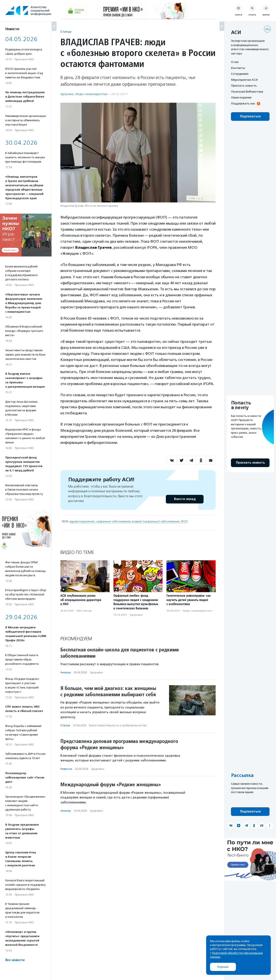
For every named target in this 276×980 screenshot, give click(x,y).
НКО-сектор (84, 611)
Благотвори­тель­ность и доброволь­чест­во (118, 725)
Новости (66, 769)
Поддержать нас (243, 103)
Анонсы (66, 672)
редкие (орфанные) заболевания (156, 521)
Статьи (66, 32)
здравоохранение (82, 521)
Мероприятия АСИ (244, 80)
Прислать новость (244, 85)
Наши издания (241, 97)
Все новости (15, 960)
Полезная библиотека (247, 92)
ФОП (184, 521)
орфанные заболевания (113, 521)
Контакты (238, 68)
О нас (235, 62)
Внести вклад (185, 499)
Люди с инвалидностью (91, 94)
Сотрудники (240, 74)
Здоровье (67, 94)
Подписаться (250, 116)
